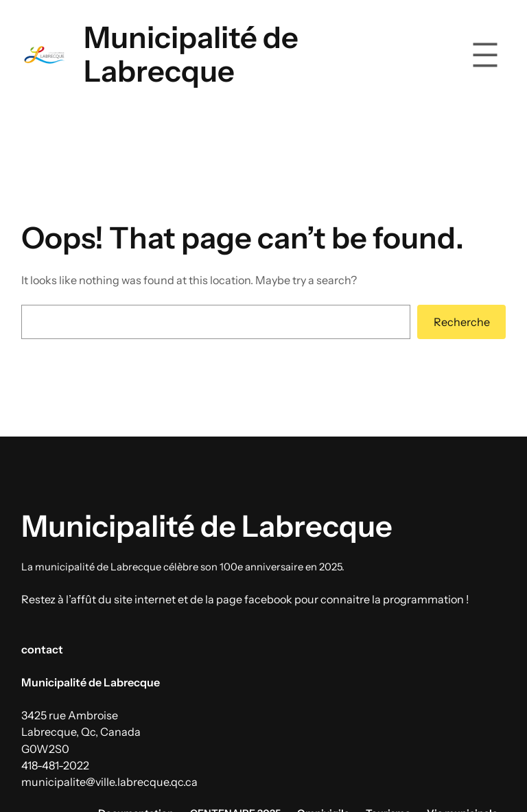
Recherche (462, 322)
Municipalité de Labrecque (191, 54)
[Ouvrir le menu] (485, 55)
